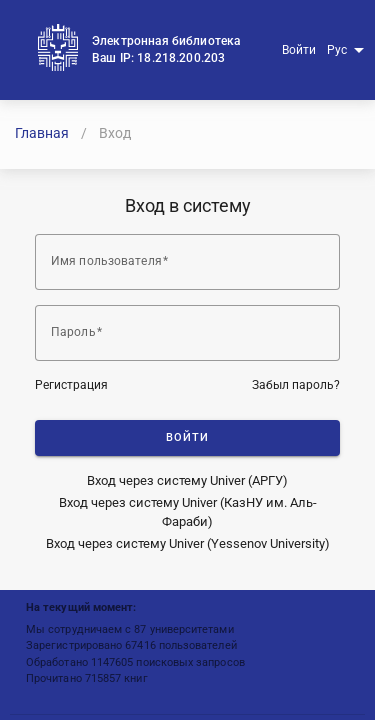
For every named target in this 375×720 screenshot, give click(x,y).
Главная (42, 133)
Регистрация (71, 385)
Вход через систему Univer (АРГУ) (187, 480)
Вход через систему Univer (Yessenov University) (188, 543)
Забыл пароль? (296, 385)
